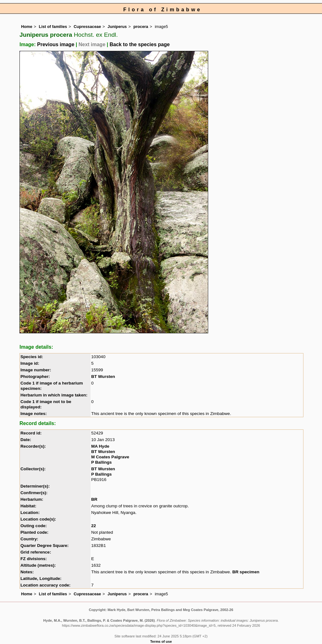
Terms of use (161, 641)
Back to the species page (139, 44)
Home (27, 27)
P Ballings (101, 462)
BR (94, 499)
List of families (53, 27)
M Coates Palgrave (110, 457)
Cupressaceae (87, 27)
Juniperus (117, 27)
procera (141, 27)
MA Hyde (100, 446)
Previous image (56, 44)
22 (94, 526)
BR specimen (246, 572)
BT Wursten (103, 377)
